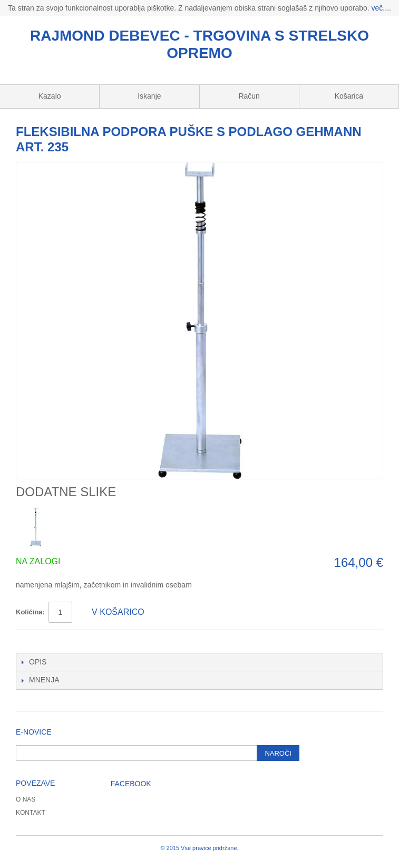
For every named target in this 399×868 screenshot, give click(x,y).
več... (380, 8)
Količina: (30, 612)
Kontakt (31, 813)
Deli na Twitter (55, 642)
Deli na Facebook (34, 642)
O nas (26, 799)
